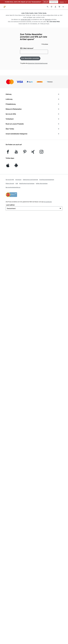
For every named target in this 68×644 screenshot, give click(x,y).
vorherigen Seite (26, 20)
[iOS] (8, 166)
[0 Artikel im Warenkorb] (59, 7)
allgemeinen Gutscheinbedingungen (38, 63)
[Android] (16, 166)
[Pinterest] (25, 153)
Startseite (48, 20)
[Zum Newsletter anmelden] (30, 58)
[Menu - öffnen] (63, 7)
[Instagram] (41, 153)
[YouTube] (16, 153)
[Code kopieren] (54, 2)
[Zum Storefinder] (52, 7)
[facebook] (8, 153)
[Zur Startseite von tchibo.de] (5, 7)
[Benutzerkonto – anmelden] (55, 7)
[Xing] (33, 153)
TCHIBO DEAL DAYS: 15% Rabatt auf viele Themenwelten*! (23, 2)
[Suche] (48, 7)
